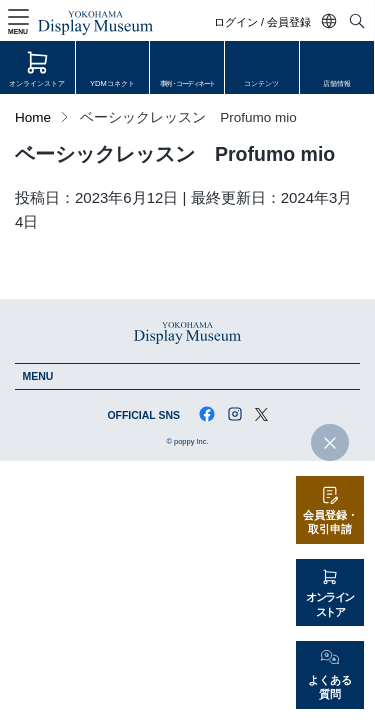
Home (33, 117)
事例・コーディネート (187, 83)
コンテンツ (263, 83)
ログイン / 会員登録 (264, 22)
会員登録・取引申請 (330, 522)
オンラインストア (37, 83)
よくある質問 (330, 687)
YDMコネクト (113, 83)
